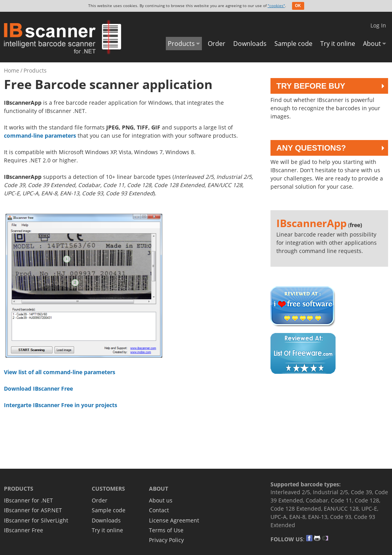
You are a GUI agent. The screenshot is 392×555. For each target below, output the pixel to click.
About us (161, 500)
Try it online (338, 44)
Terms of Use (166, 530)
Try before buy (311, 86)
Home (12, 70)
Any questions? (311, 148)
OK (298, 6)
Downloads (250, 44)
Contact (159, 510)
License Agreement (174, 520)
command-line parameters (40, 136)
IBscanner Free (24, 530)
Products (181, 44)
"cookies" (276, 5)
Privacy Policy (166, 540)
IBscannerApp (311, 223)
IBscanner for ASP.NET (33, 510)
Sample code (293, 44)
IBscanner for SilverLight (36, 520)
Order (217, 44)
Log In (378, 25)
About (372, 44)
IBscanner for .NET (28, 500)
